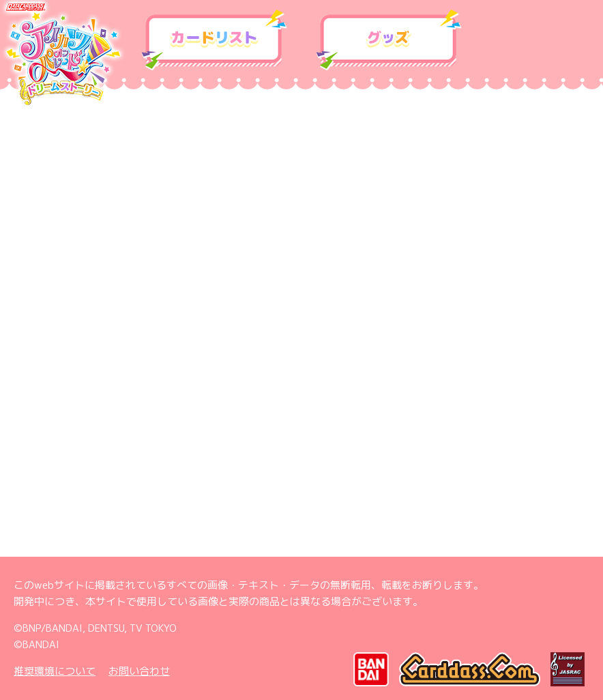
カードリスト (214, 40)
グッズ (389, 40)
